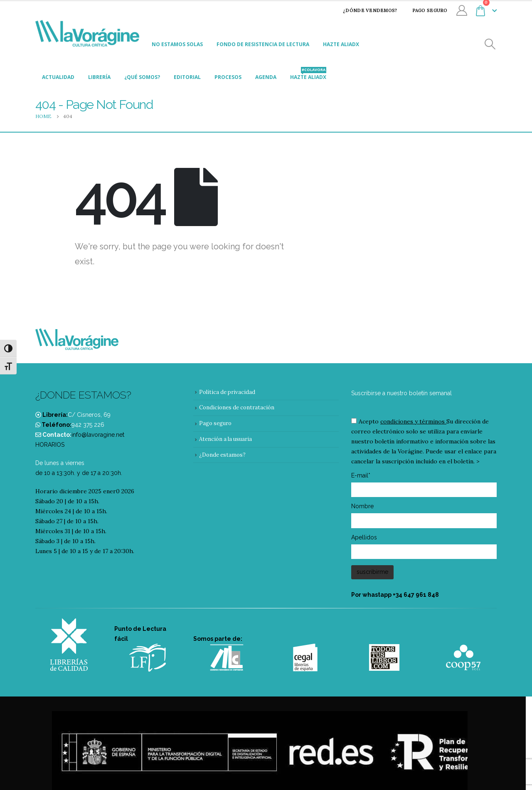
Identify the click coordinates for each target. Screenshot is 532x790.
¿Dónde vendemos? (365, 10)
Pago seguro (425, 10)
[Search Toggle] (490, 44)
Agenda (266, 77)
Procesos (228, 77)
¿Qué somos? (142, 77)
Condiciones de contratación (237, 407)
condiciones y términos (413, 421)
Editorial (187, 77)
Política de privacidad (227, 392)
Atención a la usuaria (225, 439)
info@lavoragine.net (98, 435)
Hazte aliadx (341, 44)
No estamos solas (177, 44)
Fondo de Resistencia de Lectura (263, 44)
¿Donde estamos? (222, 455)
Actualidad (58, 77)
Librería (99, 77)
